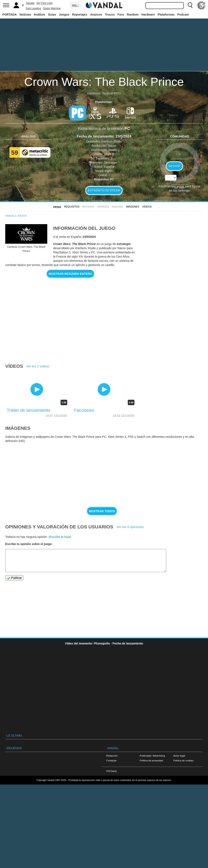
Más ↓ (75, 5)
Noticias (25, 15)
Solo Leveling (33, 8)
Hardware (148, 15)
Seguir (174, 166)
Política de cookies (184, 760)
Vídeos (147, 207)
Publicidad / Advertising (152, 756)
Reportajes (80, 15)
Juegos (64, 15)
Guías (52, 15)
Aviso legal (179, 756)
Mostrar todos (102, 511)
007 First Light (45, 3)
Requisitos (72, 207)
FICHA (57, 207)
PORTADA (9, 15)
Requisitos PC (104, 179)
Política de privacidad (151, 760)
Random (133, 15)
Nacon (112, 146)
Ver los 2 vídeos (38, 366)
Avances (96, 15)
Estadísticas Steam (104, 191)
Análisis (39, 15)
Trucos (110, 15)
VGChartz (111, 771)
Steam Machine (52, 8)
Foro (121, 15)
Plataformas (166, 15)
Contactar (111, 760)
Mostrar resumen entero (70, 274)
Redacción (112, 756)
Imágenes (133, 207)
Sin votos (180, 188)
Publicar (14, 578)
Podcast (183, 15)
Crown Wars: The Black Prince (104, 82)
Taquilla (30, 3)
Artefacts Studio (111, 142)
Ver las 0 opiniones (130, 527)
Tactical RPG (111, 93)
